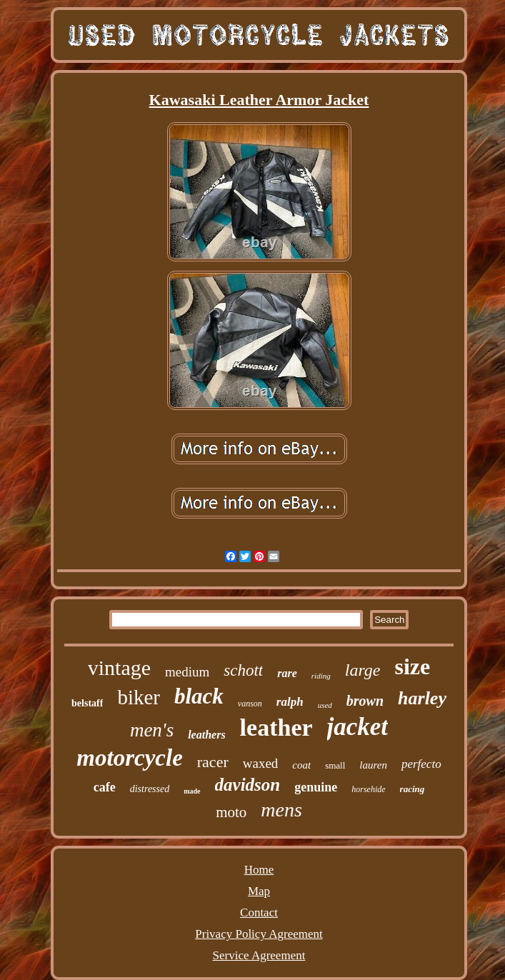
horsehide (368, 789)
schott (243, 670)
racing (412, 789)
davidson (248, 785)
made (192, 791)
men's (152, 730)
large (363, 670)
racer (213, 762)
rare (287, 673)
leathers (206, 735)
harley (422, 698)
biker (139, 697)
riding (321, 676)
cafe (105, 787)
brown (365, 701)
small (335, 765)
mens (281, 810)
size (413, 666)
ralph (290, 702)
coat (301, 765)
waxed (261, 763)
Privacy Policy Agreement (259, 934)
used (325, 705)
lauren (373, 765)
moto (231, 812)
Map (259, 891)
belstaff (87, 703)
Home (259, 870)
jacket (358, 727)
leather (276, 727)
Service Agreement (259, 955)
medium (187, 672)
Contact (259, 912)
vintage (119, 667)
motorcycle (129, 758)
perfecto (421, 764)
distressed (150, 789)
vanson (250, 704)
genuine (316, 787)
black (199, 696)
